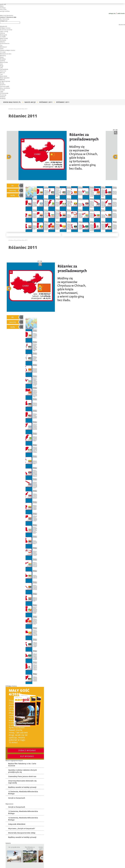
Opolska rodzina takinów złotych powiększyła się (22, 771)
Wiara (2, 6)
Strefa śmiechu (5, 43)
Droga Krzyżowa (5, 81)
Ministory (3, 55)
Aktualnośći (3, 26)
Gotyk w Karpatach (17, 798)
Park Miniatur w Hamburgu (30, 848)
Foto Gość (3, 9)
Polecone (3, 71)
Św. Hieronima (5, 19)
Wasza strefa (4, 62)
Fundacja (3, 8)
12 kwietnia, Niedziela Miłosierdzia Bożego (23, 792)
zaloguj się (112, 13)
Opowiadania (4, 69)
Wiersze (2, 73)
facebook (122, 25)
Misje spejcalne (5, 78)
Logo (2, 91)
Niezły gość (3, 35)
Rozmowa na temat (6, 30)
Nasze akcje (4, 76)
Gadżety (3, 61)
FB (12, 186)
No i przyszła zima (14, 847)
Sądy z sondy (4, 31)
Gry (1, 45)
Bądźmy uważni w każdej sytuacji (22, 787)
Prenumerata (4, 93)
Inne (1, 64)
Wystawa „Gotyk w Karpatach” (22, 828)
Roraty (2, 83)
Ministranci (3, 47)
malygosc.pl (4, 21)
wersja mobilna (5, 11)
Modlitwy (3, 59)
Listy (1, 67)
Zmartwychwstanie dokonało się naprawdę (22, 782)
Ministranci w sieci (6, 54)
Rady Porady (4, 38)
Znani (2, 49)
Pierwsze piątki (5, 86)
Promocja (3, 95)
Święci (2, 57)
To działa (3, 37)
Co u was (3, 52)
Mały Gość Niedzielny (7, 16)
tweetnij (12, 190)
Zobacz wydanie (27, 750)
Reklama (3, 97)
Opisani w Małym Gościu (8, 50)
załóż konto (121, 13)
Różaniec (3, 85)
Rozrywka (3, 40)
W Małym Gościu (5, 28)
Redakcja (3, 98)
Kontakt (2, 90)
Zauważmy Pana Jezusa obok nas (22, 776)
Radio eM (3, 4)
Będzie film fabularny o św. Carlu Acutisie (22, 765)
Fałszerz (3, 42)
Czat (1, 74)
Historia (2, 33)
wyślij (12, 195)
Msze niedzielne (5, 88)
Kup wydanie (27, 756)
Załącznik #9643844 (17, 824)
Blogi (2, 66)
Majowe (2, 79)
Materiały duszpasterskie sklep (22, 833)
